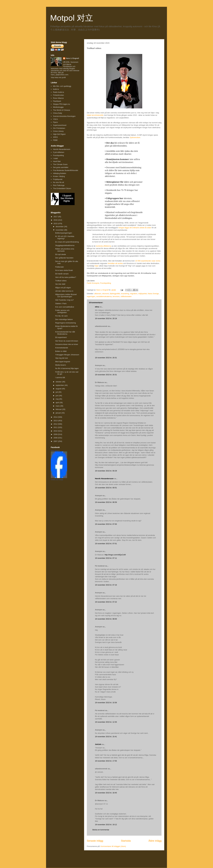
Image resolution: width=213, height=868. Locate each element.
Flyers (55, 122)
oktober (59, 382)
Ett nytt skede (61, 254)
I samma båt (60, 377)
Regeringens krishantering (65, 323)
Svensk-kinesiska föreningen (64, 116)
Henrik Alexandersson (104, 479)
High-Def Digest (59, 134)
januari (59, 413)
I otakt (55, 158)
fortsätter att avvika (115, 263)
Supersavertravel (60, 125)
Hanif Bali (57, 161)
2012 (56, 424)
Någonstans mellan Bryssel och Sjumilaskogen (66, 295)
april (58, 403)
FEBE (55, 140)
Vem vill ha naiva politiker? (66, 277)
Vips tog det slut (61, 358)
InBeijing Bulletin (59, 173)
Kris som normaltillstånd (65, 307)
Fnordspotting (106, 283)
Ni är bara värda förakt (64, 270)
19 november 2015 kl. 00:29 (106, 471)
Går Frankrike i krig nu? (64, 300)
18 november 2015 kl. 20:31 (106, 358)
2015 (56, 224)
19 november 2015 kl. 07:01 (106, 544)
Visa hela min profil (58, 77)
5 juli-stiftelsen (59, 152)
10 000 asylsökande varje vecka (148, 261)
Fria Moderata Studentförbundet (65, 170)
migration (134, 294)
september (60, 385)
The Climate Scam (60, 164)
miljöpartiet (143, 294)
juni (57, 396)
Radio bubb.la (58, 92)
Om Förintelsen (59, 128)
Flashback (57, 101)
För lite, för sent (61, 316)
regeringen (91, 296)
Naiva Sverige (153, 294)
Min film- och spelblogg (62, 86)
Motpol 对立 (72, 18)
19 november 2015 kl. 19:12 (106, 825)
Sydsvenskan (135, 137)
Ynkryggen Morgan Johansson (67, 355)
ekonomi (105, 294)
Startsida (126, 841)
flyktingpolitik (115, 294)
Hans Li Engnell (72, 58)
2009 (56, 434)
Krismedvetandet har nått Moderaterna (65, 333)
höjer (97, 266)
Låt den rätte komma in (64, 291)
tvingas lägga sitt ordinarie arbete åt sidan (135, 228)
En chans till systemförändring (67, 242)
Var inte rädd (60, 284)
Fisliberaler (59, 267)
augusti (59, 389)
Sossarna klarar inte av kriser (67, 344)
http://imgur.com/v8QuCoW (115, 555)
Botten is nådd (61, 351)
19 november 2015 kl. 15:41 (106, 737)
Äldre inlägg (155, 841)
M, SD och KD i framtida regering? (65, 237)
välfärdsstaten (126, 296)
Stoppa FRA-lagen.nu (61, 104)
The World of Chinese (62, 110)
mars (58, 406)
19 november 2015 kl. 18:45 (106, 793)
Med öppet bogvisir (63, 362)
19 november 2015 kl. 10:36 (106, 703)
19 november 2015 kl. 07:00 (106, 524)
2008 (56, 438)
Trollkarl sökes (61, 281)
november (60, 230)
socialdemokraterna (104, 296)
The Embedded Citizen (62, 188)
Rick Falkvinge (59, 185)
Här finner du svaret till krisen (67, 341)
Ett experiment (61, 337)
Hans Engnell (55, 450)
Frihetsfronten (58, 95)
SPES (55, 137)
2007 (56, 441)
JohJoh (98, 744)
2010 (56, 431)
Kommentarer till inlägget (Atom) (113, 846)
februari (59, 409)
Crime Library (58, 131)
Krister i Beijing (59, 176)
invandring (125, 294)
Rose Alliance (58, 98)
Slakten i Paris (61, 304)
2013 (56, 421)
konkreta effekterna (104, 246)
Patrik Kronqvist (93, 283)
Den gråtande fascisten (64, 258)
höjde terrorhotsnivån (95, 115)
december (60, 227)
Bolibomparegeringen (64, 233)
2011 (56, 427)
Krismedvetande (62, 348)
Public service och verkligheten (62, 311)
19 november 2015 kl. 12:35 (106, 722)
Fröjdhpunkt (58, 179)
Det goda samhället (61, 167)
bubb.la (56, 89)
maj (57, 399)
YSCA (55, 119)
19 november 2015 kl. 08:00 (106, 619)
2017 (56, 217)
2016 (56, 220)
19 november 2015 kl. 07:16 (106, 585)
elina (97, 307)
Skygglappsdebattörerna (65, 245)
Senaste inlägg (95, 841)
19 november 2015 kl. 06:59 (106, 502)
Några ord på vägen (63, 288)
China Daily (57, 113)
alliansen (98, 294)
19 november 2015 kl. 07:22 (106, 602)
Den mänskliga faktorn (64, 319)
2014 (56, 417)
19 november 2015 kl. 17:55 (106, 761)
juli (57, 392)
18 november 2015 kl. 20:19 (106, 318)
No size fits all (58, 182)
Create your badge (57, 480)
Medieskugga (58, 107)
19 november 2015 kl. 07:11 (106, 558)
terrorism (116, 296)
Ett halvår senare (62, 274)
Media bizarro (61, 365)
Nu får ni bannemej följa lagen (67, 368)
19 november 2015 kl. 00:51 (106, 488)
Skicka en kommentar (101, 830)
